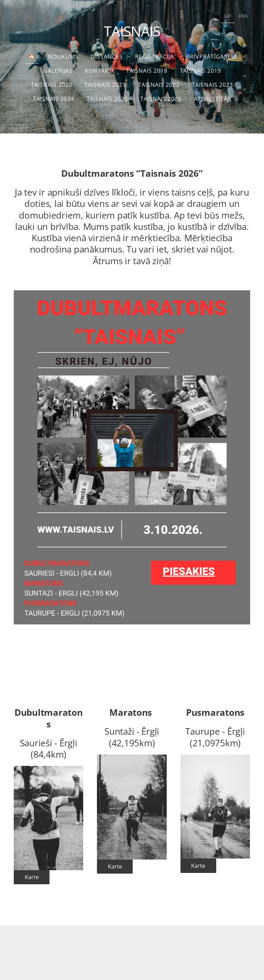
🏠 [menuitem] (32, 57)
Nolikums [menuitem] (63, 57)
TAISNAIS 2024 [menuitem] (54, 99)
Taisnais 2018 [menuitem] (147, 71)
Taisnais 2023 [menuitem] (212, 85)
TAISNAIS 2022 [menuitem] (159, 85)
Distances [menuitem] (107, 57)
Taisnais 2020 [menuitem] (52, 85)
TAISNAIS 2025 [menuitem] (107, 99)
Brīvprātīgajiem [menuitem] (211, 57)
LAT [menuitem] (228, 16)
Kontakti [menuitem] (99, 71)
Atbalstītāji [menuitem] (212, 99)
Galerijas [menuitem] (58, 71)
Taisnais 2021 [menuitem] (105, 85)
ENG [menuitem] (243, 16)
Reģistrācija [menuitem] (155, 57)
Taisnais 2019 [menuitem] (200, 71)
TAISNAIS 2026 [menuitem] (161, 99)
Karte (32, 877)
